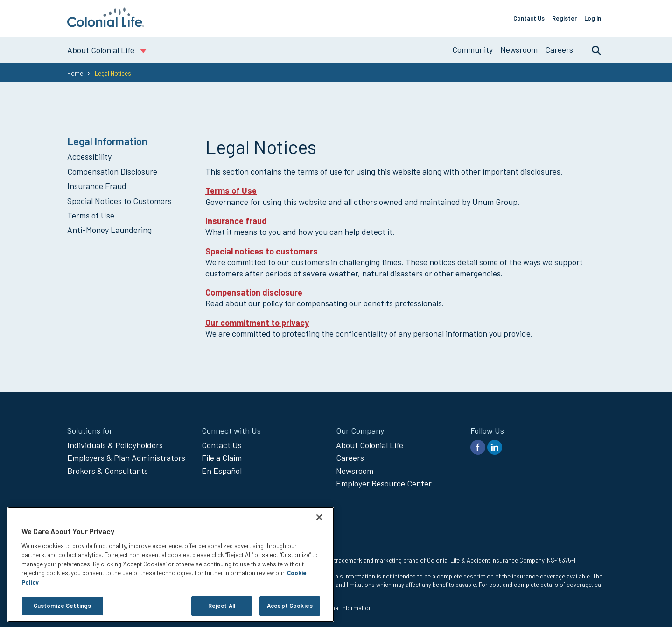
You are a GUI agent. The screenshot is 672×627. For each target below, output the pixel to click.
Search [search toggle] (592, 50)
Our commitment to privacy (257, 323)
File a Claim (222, 458)
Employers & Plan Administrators (126, 458)
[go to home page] (106, 24)
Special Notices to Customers (119, 201)
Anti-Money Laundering (109, 230)
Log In (593, 18)
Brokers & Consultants (108, 471)
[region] (171, 565)
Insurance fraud (236, 221)
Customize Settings (62, 606)
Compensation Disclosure (112, 171)
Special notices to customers (262, 251)
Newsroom (519, 49)
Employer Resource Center (384, 483)
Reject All (222, 606)
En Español (222, 471)
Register (564, 18)
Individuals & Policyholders (115, 445)
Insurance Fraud (97, 186)
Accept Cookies (290, 606)
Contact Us (529, 18)
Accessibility (89, 156)
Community (472, 49)
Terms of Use (91, 215)
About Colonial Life (370, 445)
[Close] (319, 517)
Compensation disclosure (254, 292)
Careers (559, 49)
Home (75, 73)
